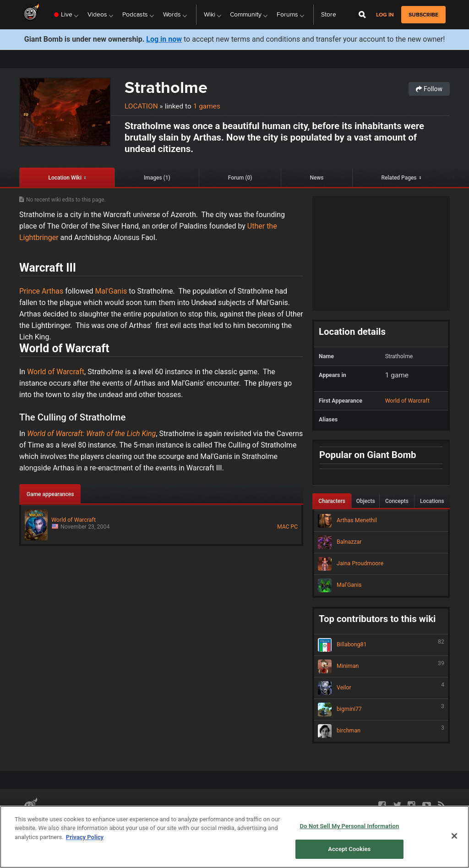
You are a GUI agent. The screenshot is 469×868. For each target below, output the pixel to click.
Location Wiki (65, 178)
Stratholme (166, 87)
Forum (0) (240, 178)
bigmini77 (381, 710)
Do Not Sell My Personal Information (349, 826)
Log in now (164, 39)
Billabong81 (381, 645)
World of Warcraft (56, 372)
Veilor (381, 688)
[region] (234, 837)
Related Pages (399, 178)
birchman (381, 731)
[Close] (454, 836)
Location (141, 106)
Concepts (397, 501)
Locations (432, 501)
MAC (283, 527)
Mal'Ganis (111, 291)
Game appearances (50, 494)
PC (294, 527)
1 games (207, 106)
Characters (332, 501)
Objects (366, 501)
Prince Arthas (41, 291)
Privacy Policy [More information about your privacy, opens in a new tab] (85, 837)
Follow (429, 89)
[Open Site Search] (362, 15)
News (316, 178)
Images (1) (157, 178)
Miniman (381, 666)
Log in (385, 15)
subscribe (423, 15)
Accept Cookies (349, 849)
